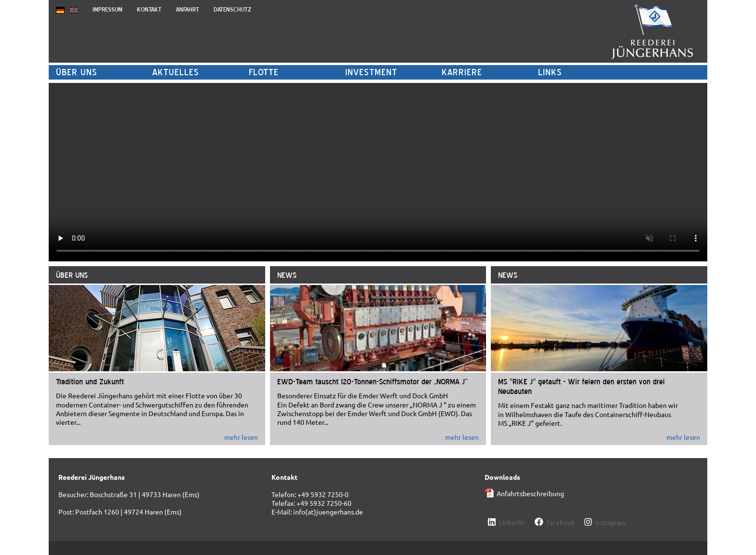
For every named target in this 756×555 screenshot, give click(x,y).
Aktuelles (176, 72)
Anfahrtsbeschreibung (530, 493)
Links (550, 72)
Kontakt (149, 9)
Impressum (108, 9)
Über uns (77, 72)
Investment (371, 72)
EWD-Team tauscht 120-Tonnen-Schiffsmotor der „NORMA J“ (372, 381)
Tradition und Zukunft (90, 381)
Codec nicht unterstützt (378, 172)
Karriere (462, 72)
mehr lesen (241, 437)
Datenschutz (232, 9)
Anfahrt (188, 9)
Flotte (264, 72)
